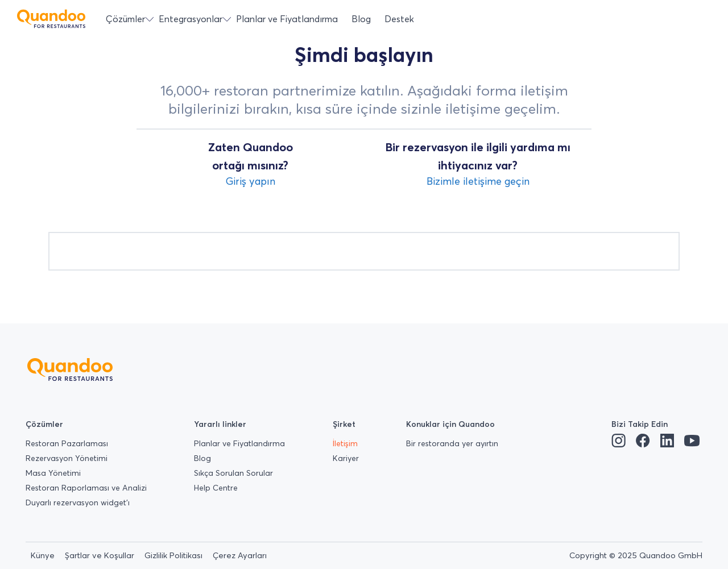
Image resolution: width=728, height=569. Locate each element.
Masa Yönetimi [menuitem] (53, 473)
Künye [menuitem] (43, 555)
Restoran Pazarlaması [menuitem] (67, 443)
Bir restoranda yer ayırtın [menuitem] (452, 443)
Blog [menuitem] (361, 19)
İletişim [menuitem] (345, 443)
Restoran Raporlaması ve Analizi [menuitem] (86, 488)
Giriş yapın (251, 181)
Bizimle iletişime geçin (478, 181)
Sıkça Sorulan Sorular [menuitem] (233, 473)
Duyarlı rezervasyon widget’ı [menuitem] (78, 502)
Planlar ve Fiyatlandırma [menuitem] (287, 19)
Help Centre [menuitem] (216, 488)
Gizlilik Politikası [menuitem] (173, 555)
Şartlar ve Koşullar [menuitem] (100, 555)
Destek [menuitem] (399, 19)
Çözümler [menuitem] (125, 19)
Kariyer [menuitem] (346, 458)
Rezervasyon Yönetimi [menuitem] (67, 458)
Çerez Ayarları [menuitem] (240, 555)
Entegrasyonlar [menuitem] (191, 19)
